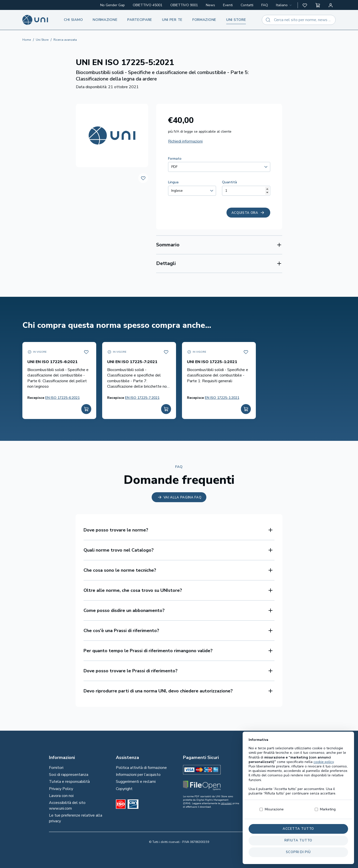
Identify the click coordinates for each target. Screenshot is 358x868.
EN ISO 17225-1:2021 (222, 398)
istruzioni (226, 803)
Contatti (247, 5)
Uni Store (42, 40)
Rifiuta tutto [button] (298, 840)
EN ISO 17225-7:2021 (142, 398)
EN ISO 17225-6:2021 (62, 398)
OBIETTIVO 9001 (184, 5)
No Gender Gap (112, 5)
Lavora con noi (61, 796)
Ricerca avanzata (65, 40)
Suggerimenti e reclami (136, 782)
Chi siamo (73, 20)
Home (27, 40)
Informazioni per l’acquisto (138, 775)
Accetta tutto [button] (298, 829)
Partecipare (140, 20)
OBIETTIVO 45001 (148, 5)
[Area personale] (331, 5)
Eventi (228, 5)
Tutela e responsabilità (69, 782)
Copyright (124, 789)
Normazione (105, 20)
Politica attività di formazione (141, 768)
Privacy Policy (61, 789)
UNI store (236, 20)
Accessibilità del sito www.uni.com (67, 805)
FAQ (265, 5)
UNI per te (172, 20)
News (210, 5)
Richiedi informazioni (185, 141)
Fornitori (56, 768)
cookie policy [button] (324, 762)
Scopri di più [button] (298, 852)
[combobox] (284, 5)
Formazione (204, 20)
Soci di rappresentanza (69, 775)
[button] (305, 5)
